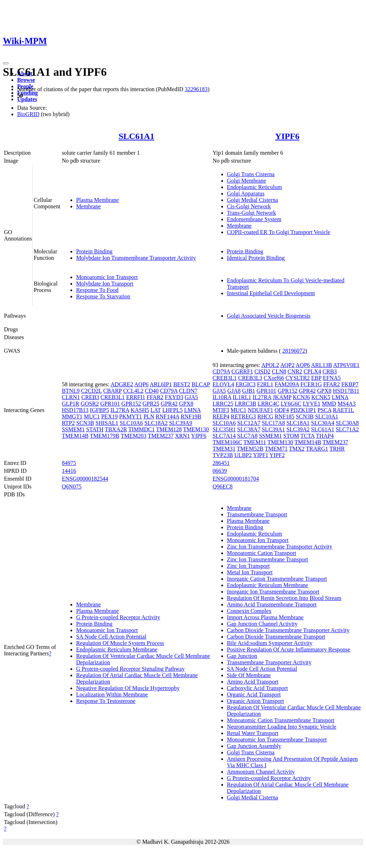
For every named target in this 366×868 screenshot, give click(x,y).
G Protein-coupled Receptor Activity (118, 617)
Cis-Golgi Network (249, 206)
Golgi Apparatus (246, 194)
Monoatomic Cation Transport (262, 553)
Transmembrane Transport (257, 514)
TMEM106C (227, 442)
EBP (316, 378)
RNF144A (168, 416)
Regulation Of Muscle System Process (120, 643)
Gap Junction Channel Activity (262, 624)
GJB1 (248, 391)
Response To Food (97, 290)
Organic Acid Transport (254, 695)
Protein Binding (94, 251)
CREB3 (90, 397)
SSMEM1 (73, 429)
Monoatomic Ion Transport (107, 277)
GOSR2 (90, 404)
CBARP (113, 391)
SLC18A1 (298, 423)
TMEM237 (160, 436)
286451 (221, 463)
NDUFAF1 (260, 410)
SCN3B (85, 423)
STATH (95, 429)
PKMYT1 (130, 416)
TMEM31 (224, 449)
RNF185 (284, 416)
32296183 (196, 89)
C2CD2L (91, 391)
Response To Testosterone (106, 701)
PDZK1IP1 (303, 410)
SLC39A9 (181, 423)
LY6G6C (291, 404)
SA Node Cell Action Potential (111, 637)
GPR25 (151, 404)
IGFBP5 (100, 410)
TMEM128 (169, 429)
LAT (156, 410)
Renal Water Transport (253, 733)
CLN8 (279, 371)
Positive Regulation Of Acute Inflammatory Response (289, 649)
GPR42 (169, 404)
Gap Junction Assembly (254, 746)
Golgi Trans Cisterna (251, 174)
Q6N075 (72, 487)
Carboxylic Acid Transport (258, 688)
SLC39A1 (273, 429)
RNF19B (191, 416)
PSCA (324, 410)
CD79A (169, 391)
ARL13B (322, 365)
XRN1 (182, 436)
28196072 (294, 351)
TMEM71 (276, 449)
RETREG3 (243, 416)
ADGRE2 (122, 384)
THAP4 (325, 436)
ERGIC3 (246, 384)
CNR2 (295, 371)
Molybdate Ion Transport (105, 284)
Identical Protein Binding (256, 258)
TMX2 (297, 449)
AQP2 (287, 365)
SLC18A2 (156, 423)
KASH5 (140, 410)
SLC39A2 (298, 429)
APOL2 (270, 365)
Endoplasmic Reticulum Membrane (117, 649)
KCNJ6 (301, 397)
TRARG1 (317, 449)
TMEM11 (255, 442)
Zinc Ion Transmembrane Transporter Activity (280, 547)
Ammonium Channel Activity (261, 772)
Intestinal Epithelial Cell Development (271, 293)
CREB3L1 (113, 397)
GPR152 (131, 404)
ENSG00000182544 (85, 479)
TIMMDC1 (142, 429)
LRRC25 (223, 404)
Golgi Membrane (247, 181)
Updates (27, 99)
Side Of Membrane (249, 675)
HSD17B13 (75, 410)
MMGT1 (72, 416)
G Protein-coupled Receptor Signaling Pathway (130, 669)
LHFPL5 (172, 410)
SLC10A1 (327, 416)
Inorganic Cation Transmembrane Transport (277, 579)
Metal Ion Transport (250, 572)
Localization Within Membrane (112, 695)
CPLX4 (312, 371)
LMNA (192, 410)
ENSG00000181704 (236, 479)
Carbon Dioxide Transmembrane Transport (276, 637)
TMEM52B (250, 449)
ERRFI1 (136, 397)
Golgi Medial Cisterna (253, 200)
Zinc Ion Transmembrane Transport (268, 559)
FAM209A (287, 384)
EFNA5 (332, 378)
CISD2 (262, 371)
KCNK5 (321, 397)
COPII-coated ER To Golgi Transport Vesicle (279, 232)
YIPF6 (287, 136)
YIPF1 (261, 455)
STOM (291, 436)
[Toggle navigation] (6, 63)
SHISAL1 (107, 423)
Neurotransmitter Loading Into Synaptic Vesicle (282, 727)
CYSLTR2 (298, 378)
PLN (149, 416)
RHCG (265, 416)
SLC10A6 (131, 423)
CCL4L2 (133, 391)
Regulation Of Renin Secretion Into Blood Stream (284, 598)
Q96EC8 (223, 487)
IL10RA (222, 397)
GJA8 (234, 391)
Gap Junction (242, 656)
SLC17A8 (273, 423)
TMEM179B (105, 436)
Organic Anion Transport (256, 701)
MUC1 (92, 416)
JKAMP (282, 397)
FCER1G (311, 384)
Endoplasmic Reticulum (254, 187)
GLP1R (71, 404)
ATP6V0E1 (346, 365)
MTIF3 (221, 410)
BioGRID (28, 114)
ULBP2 (243, 455)
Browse (26, 80)
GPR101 (110, 404)
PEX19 (109, 416)
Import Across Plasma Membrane (265, 617)
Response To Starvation (103, 296)
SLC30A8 (347, 423)
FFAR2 (155, 397)
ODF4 (282, 410)
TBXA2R (116, 429)
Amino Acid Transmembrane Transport (272, 604)
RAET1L (343, 410)
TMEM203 (134, 436)
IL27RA (120, 410)
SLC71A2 (347, 429)
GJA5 (191, 397)
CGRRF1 (242, 371)
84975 (69, 463)
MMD (329, 404)
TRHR (337, 449)
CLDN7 (188, 391)
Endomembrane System (254, 219)
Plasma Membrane (98, 200)
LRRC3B (245, 404)
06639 (220, 471)
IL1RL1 (242, 397)
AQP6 (142, 384)
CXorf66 (274, 378)
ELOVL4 (223, 384)
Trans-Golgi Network (252, 213)
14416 (69, 471)
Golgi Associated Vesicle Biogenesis (269, 316)
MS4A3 (347, 404)
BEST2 (182, 384)
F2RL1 (265, 384)
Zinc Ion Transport (248, 566)
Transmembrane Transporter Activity (269, 662)
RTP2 (68, 423)
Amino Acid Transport (253, 682)
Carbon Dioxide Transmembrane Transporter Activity (288, 630)
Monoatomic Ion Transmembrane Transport (277, 740)
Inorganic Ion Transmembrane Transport (273, 592)
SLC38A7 (249, 429)
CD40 (152, 391)
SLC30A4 (323, 423)
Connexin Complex (249, 611)
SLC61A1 (137, 136)
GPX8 (186, 404)
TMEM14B (75, 436)
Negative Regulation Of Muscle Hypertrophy (128, 688)
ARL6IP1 (161, 384)
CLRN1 (71, 397)
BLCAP (201, 384)
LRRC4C (268, 404)
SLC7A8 (248, 436)
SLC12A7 (249, 423)
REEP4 (221, 416)
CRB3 (330, 371)
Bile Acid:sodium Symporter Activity (270, 643)
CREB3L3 (250, 378)
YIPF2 (277, 455)
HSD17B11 (346, 391)
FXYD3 (174, 397)
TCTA (307, 436)
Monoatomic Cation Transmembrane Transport (281, 720)
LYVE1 (311, 404)
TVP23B (223, 455)
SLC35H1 (224, 429)
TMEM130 (196, 429)
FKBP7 (350, 384)
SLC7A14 (224, 436)
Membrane (88, 206)
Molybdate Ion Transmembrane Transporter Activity (136, 258)
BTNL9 (71, 391)
